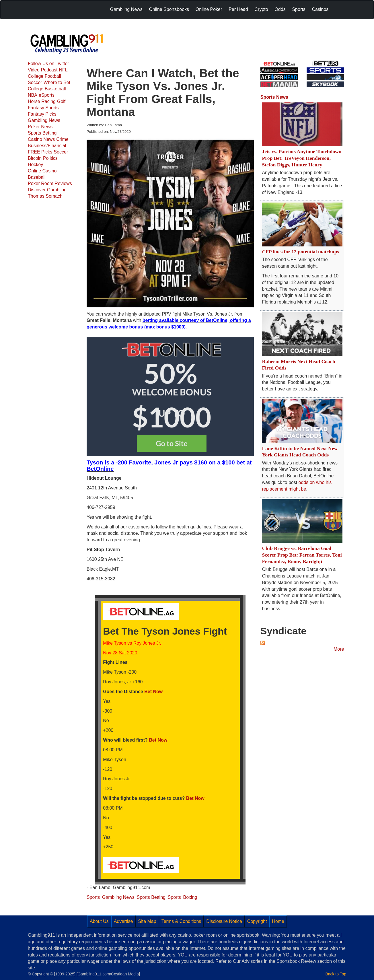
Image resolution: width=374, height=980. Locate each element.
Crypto (261, 9)
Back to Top (336, 974)
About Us (99, 921)
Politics (50, 158)
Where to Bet (57, 82)
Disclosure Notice (224, 921)
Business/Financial (47, 146)
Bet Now (153, 692)
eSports (47, 95)
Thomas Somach (45, 196)
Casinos (320, 9)
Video (34, 70)
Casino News (41, 139)
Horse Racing (42, 101)
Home (278, 921)
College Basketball (47, 89)
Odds (280, 9)
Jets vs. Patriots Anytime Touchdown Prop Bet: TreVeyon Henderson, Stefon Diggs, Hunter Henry (302, 158)
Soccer (35, 82)
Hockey (35, 165)
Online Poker (209, 9)
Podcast (49, 70)
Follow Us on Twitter (48, 64)
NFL (63, 70)
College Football (44, 76)
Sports (299, 9)
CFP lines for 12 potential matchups (300, 252)
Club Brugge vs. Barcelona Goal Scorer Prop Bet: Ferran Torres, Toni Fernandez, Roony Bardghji (302, 555)
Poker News (40, 127)
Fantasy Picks (42, 114)
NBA (33, 95)
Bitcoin (35, 158)
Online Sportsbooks (169, 9)
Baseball (37, 177)
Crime (62, 139)
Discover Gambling (47, 190)
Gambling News (126, 9)
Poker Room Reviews (50, 183)
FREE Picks (40, 152)
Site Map (147, 921)
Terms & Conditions (181, 921)
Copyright (257, 921)
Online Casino (42, 171)
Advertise (123, 921)
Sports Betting (42, 133)
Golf (61, 101)
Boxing (190, 897)
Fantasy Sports (43, 108)
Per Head (238, 9)
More (339, 649)
